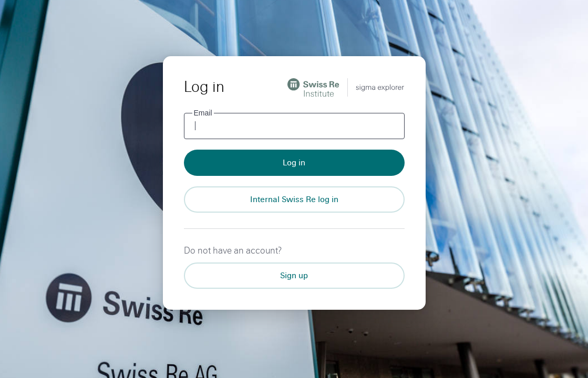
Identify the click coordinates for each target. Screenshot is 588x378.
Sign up (294, 275)
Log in (294, 162)
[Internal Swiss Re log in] (294, 199)
